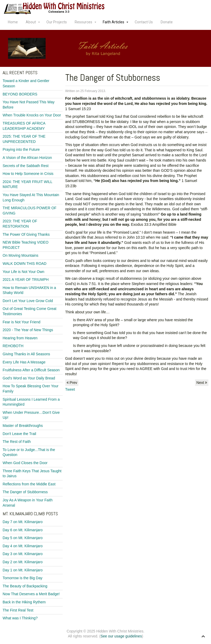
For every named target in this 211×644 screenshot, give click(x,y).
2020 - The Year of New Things (28, 330)
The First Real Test (18, 610)
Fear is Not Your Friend (21, 322)
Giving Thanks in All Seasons (26, 354)
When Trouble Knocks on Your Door (32, 115)
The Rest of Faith (17, 442)
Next (202, 383)
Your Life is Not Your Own (23, 272)
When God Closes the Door (25, 463)
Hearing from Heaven (20, 338)
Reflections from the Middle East (29, 484)
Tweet (70, 389)
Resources (83, 22)
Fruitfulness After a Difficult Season (31, 370)
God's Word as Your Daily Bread (29, 378)
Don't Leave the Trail (19, 434)
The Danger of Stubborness (25, 492)
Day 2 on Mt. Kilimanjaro (23, 562)
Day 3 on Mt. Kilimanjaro (23, 554)
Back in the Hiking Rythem (24, 602)
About (31, 22)
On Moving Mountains (20, 255)
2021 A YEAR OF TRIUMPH (26, 280)
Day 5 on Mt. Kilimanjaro (23, 538)
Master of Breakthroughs (23, 426)
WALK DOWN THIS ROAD (25, 264)
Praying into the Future (21, 149)
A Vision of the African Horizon (27, 158)
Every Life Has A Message (24, 362)
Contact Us (144, 22)
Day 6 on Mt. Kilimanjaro (23, 530)
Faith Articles (113, 22)
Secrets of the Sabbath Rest (26, 166)
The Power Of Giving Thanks (26, 234)
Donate (167, 22)
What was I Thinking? (20, 618)
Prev (72, 383)
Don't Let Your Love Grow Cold (28, 301)
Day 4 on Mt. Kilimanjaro (23, 546)
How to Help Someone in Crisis (28, 174)
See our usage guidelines (121, 636)
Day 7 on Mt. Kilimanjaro (23, 522)
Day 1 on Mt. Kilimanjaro (23, 570)
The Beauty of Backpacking (25, 586)
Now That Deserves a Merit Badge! (31, 594)
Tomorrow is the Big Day (23, 578)
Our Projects (57, 22)
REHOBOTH (13, 346)
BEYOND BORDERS (20, 94)
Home (13, 22)
